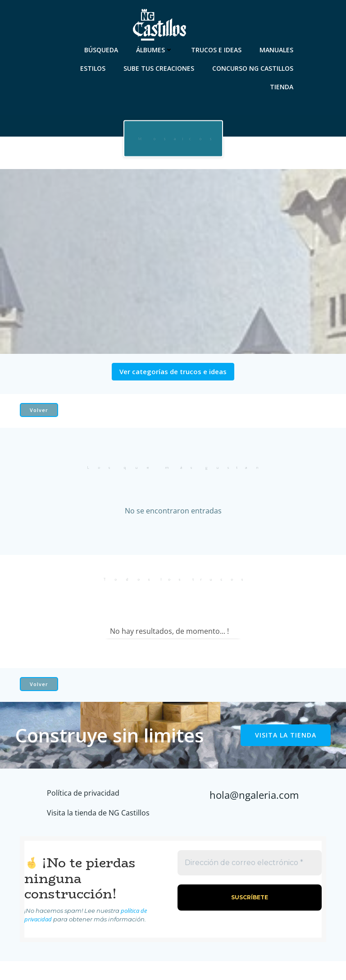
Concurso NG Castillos (253, 68)
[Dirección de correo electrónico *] (250, 863)
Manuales (276, 50)
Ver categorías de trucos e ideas (173, 371)
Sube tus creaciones (159, 68)
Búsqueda (101, 50)
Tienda (282, 87)
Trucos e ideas (216, 50)
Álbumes (155, 50)
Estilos (93, 68)
